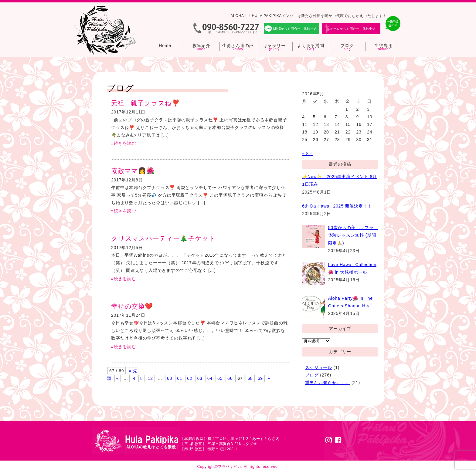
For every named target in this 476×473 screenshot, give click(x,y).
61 (180, 378)
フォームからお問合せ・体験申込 (351, 29)
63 (200, 378)
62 (190, 378)
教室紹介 (201, 46)
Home (165, 46)
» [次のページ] (269, 378)
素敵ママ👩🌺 (133, 171)
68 (250, 378)
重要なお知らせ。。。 (328, 383)
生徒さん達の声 (238, 46)
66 (230, 378)
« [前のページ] (118, 378)
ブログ (347, 46)
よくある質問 (311, 46)
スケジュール (319, 367)
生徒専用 (384, 46)
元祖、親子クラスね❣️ (146, 103)
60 (170, 378)
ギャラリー (274, 46)
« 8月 (308, 154)
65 (220, 378)
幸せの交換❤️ (132, 306)
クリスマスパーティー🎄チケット (163, 238)
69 (260, 378)
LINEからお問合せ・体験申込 (295, 29)
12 (150, 378)
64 (210, 378)
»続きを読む (124, 143)
